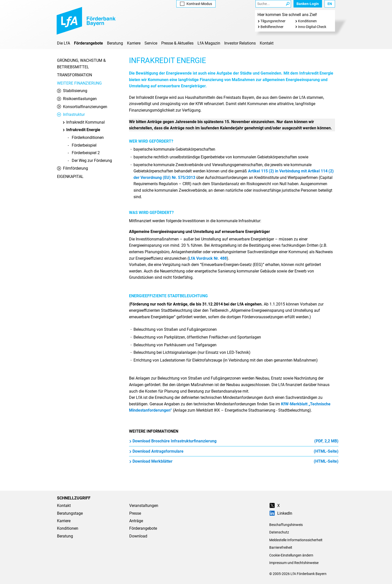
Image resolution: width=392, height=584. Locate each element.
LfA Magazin (209, 43)
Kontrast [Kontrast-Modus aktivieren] (196, 4)
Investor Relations (240, 43)
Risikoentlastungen (77, 99)
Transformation (74, 75)
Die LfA (63, 43)
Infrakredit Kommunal (83, 122)
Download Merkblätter (234, 461)
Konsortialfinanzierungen (82, 107)
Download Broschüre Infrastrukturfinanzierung (234, 441)
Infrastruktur (71, 114)
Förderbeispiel (84, 145)
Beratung (115, 43)
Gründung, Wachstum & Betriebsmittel (81, 64)
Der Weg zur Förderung (92, 161)
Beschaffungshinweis (286, 525)
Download (138, 536)
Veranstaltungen (144, 506)
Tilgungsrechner (273, 21)
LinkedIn (281, 513)
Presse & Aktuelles (177, 43)
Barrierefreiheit (281, 547)
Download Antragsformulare (234, 451)
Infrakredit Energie (81, 130)
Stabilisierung (72, 91)
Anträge (136, 521)
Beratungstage (70, 513)
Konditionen (307, 21)
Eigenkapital (70, 177)
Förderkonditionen (88, 137)
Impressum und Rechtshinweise (294, 563)
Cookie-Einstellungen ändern (291, 555)
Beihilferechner (272, 27)
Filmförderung (72, 168)
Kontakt (267, 43)
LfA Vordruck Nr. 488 (208, 258)
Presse (135, 513)
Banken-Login (308, 4)
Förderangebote (88, 43)
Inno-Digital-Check (312, 27)
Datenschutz (279, 532)
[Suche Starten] (288, 4)
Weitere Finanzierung (79, 83)
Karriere (134, 43)
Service (151, 43)
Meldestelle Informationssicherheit (296, 540)
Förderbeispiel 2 (86, 153)
